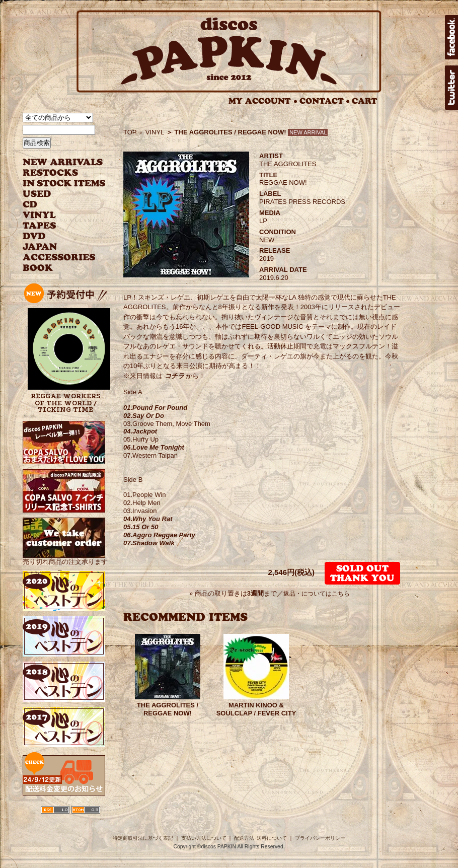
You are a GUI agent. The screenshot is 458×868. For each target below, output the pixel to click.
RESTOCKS (57, 173)
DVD (34, 236)
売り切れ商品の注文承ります (65, 558)
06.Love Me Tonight (154, 447)
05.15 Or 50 (141, 527)
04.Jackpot (140, 431)
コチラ (174, 376)
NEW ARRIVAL (63, 162)
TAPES (40, 226)
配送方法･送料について (260, 838)
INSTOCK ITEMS (64, 184)
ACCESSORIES (59, 258)
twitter (451, 88)
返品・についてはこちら (317, 594)
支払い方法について (204, 838)
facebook (451, 37)
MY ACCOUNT (263, 101)
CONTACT (325, 101)
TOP (130, 132)
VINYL (40, 215)
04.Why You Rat (148, 519)
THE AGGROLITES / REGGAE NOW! (168, 709)
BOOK (38, 268)
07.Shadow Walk (149, 543)
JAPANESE (57, 247)
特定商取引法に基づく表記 (143, 838)
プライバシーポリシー (320, 838)
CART (365, 101)
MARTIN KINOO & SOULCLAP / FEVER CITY (256, 709)
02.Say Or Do (144, 416)
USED (57, 194)
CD (30, 205)
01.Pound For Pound (155, 408)
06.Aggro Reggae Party (159, 535)
